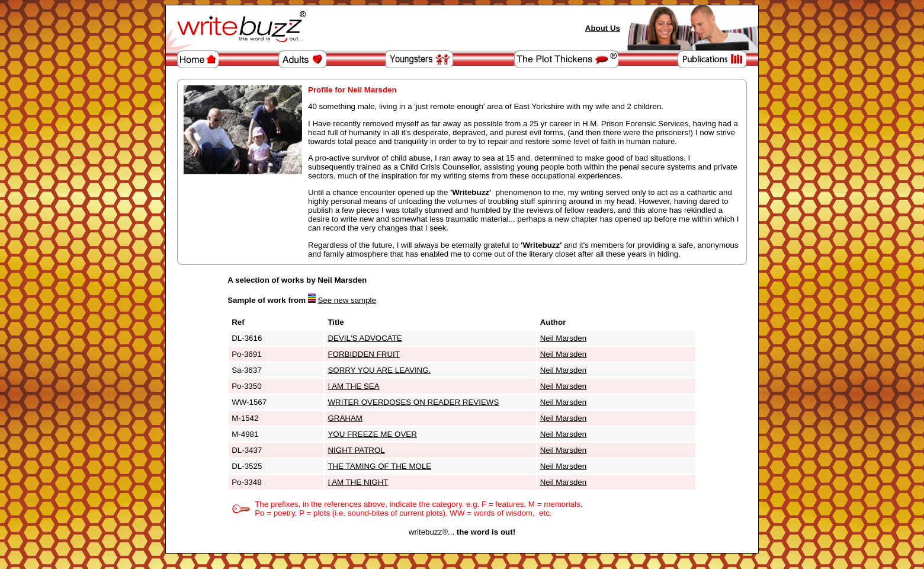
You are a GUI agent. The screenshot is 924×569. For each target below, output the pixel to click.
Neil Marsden (564, 338)
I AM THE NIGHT (358, 482)
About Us (603, 28)
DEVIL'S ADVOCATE (365, 338)
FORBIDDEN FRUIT (363, 354)
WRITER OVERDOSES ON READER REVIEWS (413, 402)
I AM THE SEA (353, 386)
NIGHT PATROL (356, 450)
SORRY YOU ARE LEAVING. (379, 370)
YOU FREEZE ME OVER (372, 434)
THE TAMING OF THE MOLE (379, 466)
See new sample (347, 300)
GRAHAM (345, 418)
